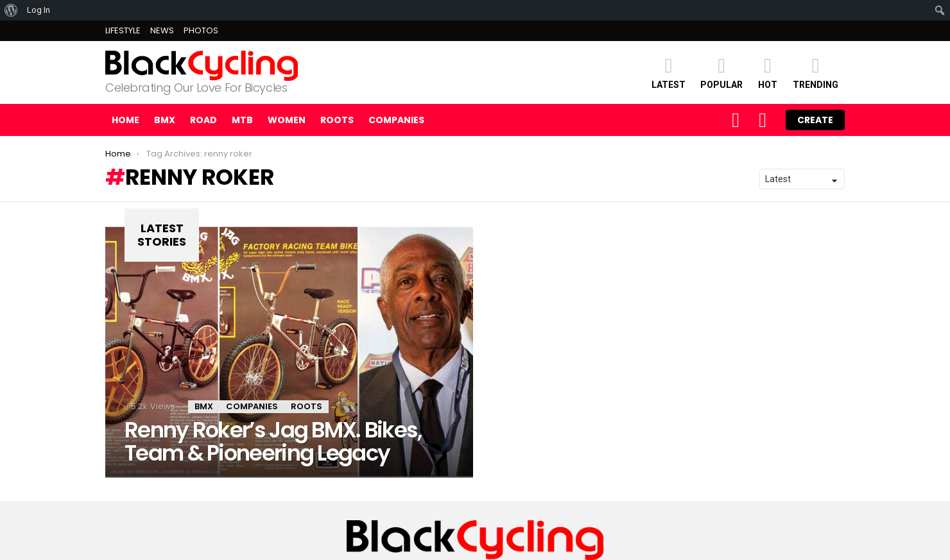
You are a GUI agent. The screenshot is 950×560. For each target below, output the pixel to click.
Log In (39, 10)
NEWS (162, 30)
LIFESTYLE (123, 30)
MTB (242, 120)
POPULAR (721, 72)
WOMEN (287, 120)
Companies (252, 406)
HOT (768, 72)
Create (815, 120)
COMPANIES (396, 120)
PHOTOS (201, 30)
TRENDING (816, 72)
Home (125, 120)
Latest (669, 72)
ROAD (203, 120)
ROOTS (337, 120)
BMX (165, 120)
